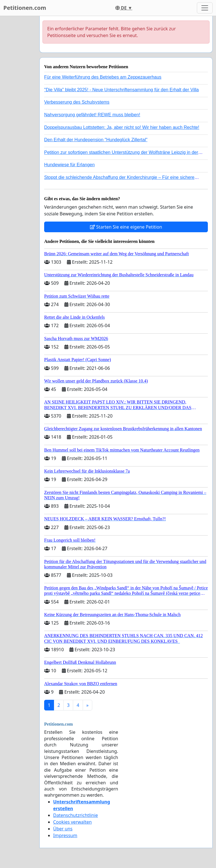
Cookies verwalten (72, 822)
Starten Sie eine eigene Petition (126, 227)
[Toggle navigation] (205, 8)
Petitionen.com (25, 8)
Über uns (63, 829)
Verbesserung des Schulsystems (77, 102)
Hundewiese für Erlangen (69, 165)
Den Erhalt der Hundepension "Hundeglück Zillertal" (96, 140)
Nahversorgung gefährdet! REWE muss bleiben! (92, 115)
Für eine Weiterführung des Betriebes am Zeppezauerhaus (103, 77)
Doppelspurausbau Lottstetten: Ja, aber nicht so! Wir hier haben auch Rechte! (122, 127)
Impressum (65, 835)
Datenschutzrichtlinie (76, 815)
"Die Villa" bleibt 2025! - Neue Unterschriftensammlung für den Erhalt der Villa (121, 90)
